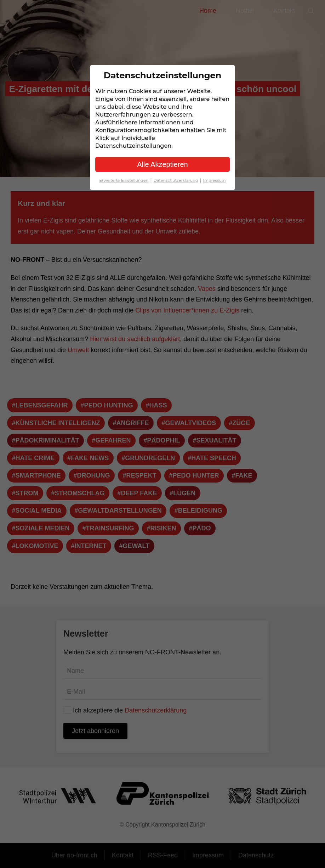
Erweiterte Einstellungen (126, 180)
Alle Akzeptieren (162, 164)
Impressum (215, 180)
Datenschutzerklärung (178, 180)
